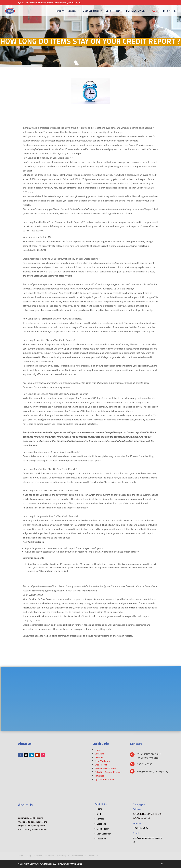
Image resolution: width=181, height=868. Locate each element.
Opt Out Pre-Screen (104, 779)
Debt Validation (91, 11)
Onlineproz (77, 864)
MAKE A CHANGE (135, 11)
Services (72, 11)
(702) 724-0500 (74, 3)
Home (58, 11)
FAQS (154, 11)
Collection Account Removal (108, 772)
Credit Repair (113, 11)
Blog (166, 11)
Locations (100, 754)
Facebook (101, 839)
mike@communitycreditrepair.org (148, 840)
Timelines (99, 776)
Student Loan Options (105, 768)
